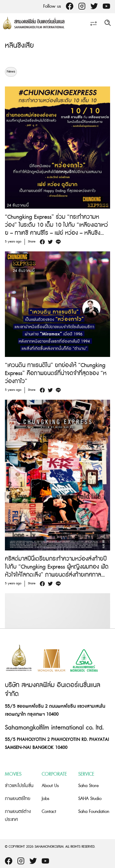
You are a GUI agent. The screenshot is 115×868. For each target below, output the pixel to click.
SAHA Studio (90, 799)
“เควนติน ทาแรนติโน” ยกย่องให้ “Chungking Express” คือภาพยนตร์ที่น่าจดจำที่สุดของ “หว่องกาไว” (56, 373)
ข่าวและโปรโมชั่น (19, 786)
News (11, 72)
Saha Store (88, 786)
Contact (49, 812)
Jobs (46, 799)
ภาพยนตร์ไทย (18, 799)
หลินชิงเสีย (19, 46)
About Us (50, 786)
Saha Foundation (94, 812)
